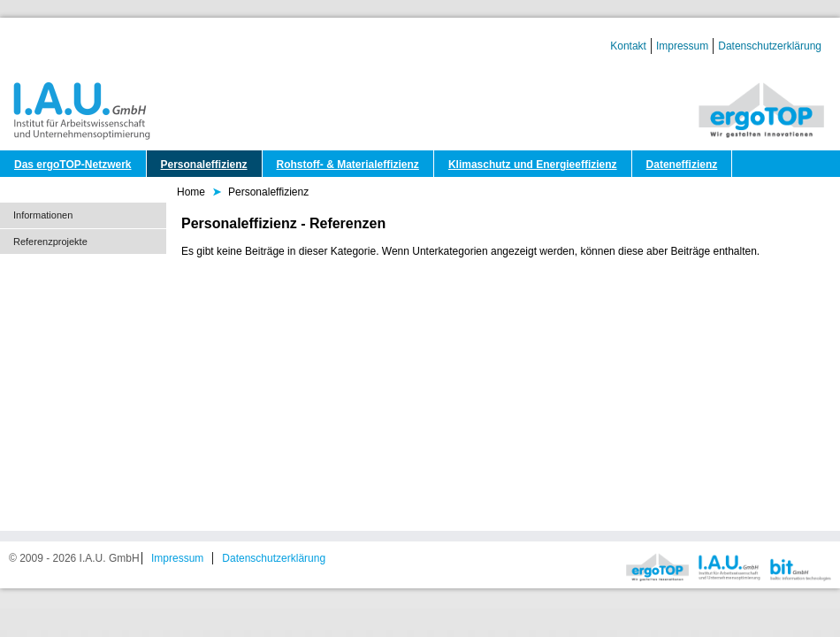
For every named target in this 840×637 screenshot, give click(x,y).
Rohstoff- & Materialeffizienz (348, 165)
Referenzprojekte (50, 242)
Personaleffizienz (204, 165)
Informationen (43, 215)
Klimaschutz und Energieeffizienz (533, 165)
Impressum (682, 46)
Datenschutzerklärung (770, 46)
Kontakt (628, 46)
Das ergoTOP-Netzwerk (73, 165)
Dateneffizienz (682, 165)
